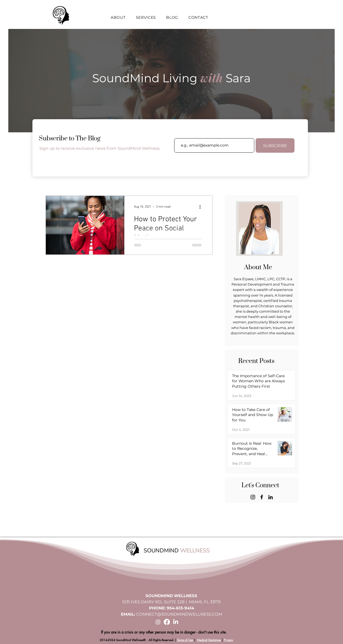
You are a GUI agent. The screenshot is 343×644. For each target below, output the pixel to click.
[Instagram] (253, 497)
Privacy (228, 640)
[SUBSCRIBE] (275, 145)
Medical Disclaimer (209, 640)
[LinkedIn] (271, 497)
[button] (118, 17)
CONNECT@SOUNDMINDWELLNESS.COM (179, 614)
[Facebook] (262, 497)
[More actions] (202, 207)
